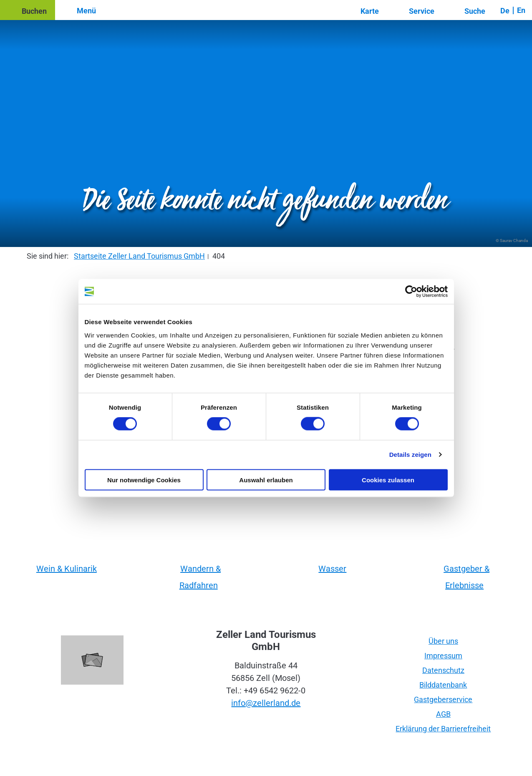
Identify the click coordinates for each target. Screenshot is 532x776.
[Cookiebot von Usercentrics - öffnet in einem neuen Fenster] (411, 292)
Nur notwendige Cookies (144, 480)
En (521, 10)
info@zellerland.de (266, 703)
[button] (28, 10)
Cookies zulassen (388, 480)
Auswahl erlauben (266, 480)
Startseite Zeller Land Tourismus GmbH (139, 256)
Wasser (332, 569)
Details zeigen (410, 455)
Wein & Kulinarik (67, 569)
